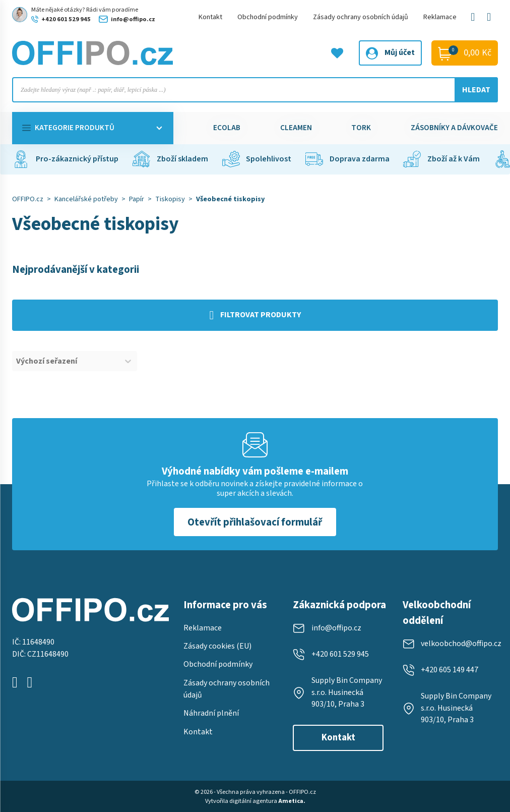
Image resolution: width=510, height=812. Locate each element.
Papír (137, 199)
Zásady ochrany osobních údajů (361, 17)
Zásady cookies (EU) (217, 646)
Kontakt (210, 17)
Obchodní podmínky (268, 17)
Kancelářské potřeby (86, 199)
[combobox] (66, 361)
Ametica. (292, 801)
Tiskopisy (170, 199)
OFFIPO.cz (28, 199)
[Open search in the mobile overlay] (255, 90)
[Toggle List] (128, 361)
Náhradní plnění (211, 713)
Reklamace (440, 17)
